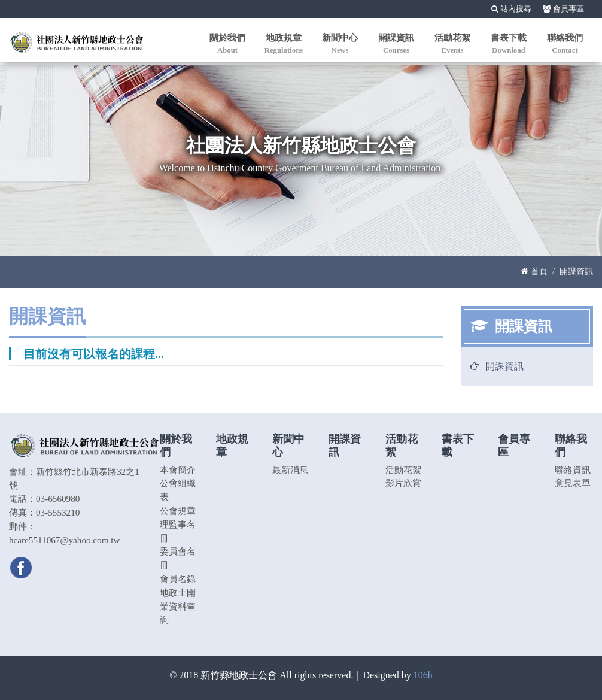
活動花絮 (403, 470)
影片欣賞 (403, 483)
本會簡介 (178, 470)
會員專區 (563, 9)
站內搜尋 (511, 9)
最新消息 (290, 470)
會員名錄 (178, 579)
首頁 (534, 271)
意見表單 (573, 483)
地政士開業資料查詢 (178, 606)
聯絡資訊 (573, 470)
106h (423, 675)
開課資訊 (504, 366)
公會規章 (178, 510)
